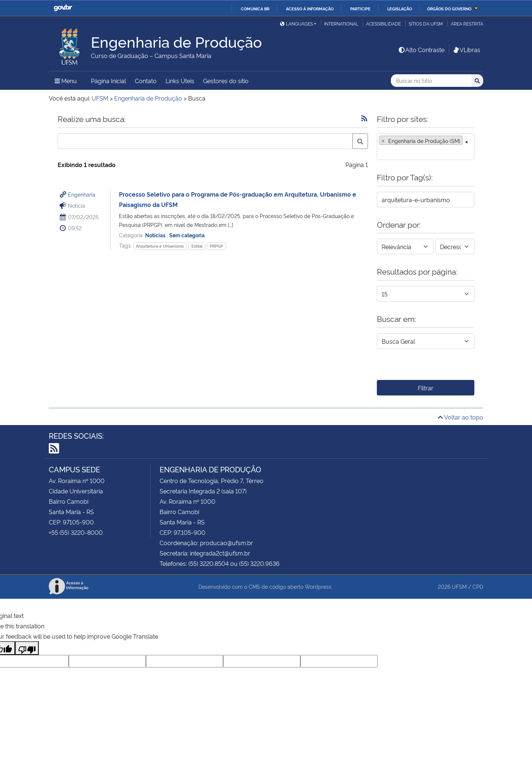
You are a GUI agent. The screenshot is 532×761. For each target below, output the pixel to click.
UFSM (459, 586)
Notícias (156, 235)
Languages (296, 23)
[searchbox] (381, 152)
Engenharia (82, 194)
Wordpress (318, 586)
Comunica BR (255, 9)
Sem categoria (187, 235)
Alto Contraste (421, 50)
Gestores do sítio (226, 81)
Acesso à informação (310, 9)
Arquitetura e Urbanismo (160, 246)
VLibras (466, 50)
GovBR (63, 8)
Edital (197, 246)
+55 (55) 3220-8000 (76, 532)
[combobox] (426, 147)
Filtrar (426, 388)
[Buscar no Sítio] (431, 81)
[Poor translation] (27, 648)
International (341, 23)
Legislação (400, 9)
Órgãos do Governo (449, 9)
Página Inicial (108, 81)
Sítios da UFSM (426, 23)
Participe (360, 9)
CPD (478, 586)
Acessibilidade (383, 23)
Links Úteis (180, 81)
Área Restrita (467, 23)
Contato (146, 81)
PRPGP (216, 246)
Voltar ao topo (461, 417)
